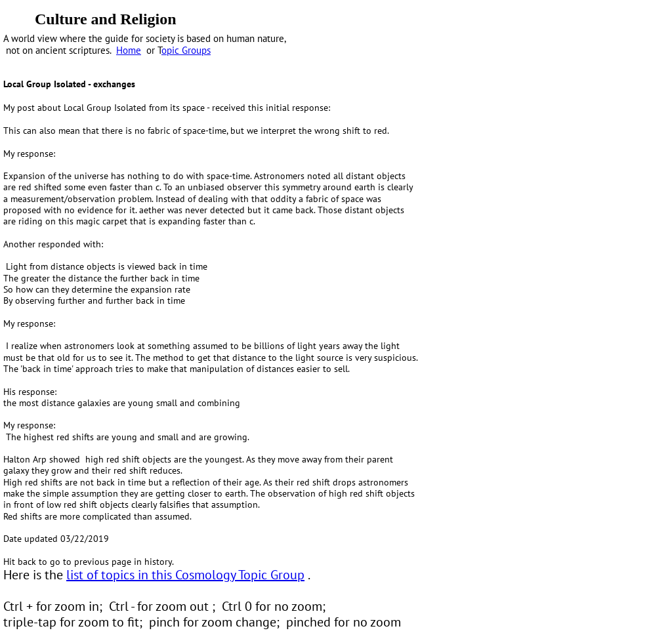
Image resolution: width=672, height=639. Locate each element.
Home (129, 50)
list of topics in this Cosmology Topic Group (185, 575)
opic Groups (186, 50)
